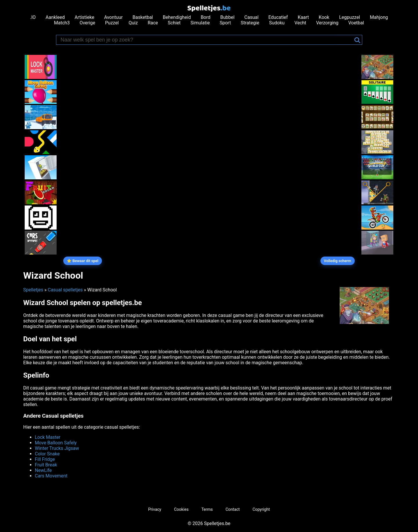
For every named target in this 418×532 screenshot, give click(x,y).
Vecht (300, 23)
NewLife (43, 470)
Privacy (155, 509)
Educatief (278, 17)
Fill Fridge (45, 459)
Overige (87, 23)
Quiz (133, 23)
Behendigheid (177, 17)
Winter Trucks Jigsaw (57, 448)
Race (153, 23)
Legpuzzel (349, 17)
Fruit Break (46, 465)
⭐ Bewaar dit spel (83, 261)
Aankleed (55, 17)
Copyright (261, 509)
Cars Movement (51, 476)
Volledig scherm (338, 261)
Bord (205, 17)
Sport (225, 23)
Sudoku (277, 23)
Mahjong (379, 17)
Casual (252, 17)
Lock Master (48, 437)
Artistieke (84, 17)
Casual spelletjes (65, 290)
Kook (324, 17)
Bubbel (227, 17)
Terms (207, 509)
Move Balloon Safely (56, 443)
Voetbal (356, 23)
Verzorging (327, 23)
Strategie (250, 23)
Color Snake (47, 454)
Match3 (62, 23)
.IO (33, 17)
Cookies (181, 509)
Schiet (174, 23)
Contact (233, 509)
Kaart (303, 17)
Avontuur (113, 17)
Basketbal (143, 17)
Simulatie (200, 23)
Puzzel (112, 23)
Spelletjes (33, 290)
